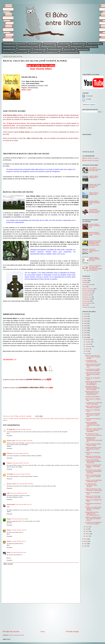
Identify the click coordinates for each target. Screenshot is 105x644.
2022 (86, 323)
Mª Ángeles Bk (11, 430)
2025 (86, 316)
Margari (9, 519)
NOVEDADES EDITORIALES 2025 (14, 44)
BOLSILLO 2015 (22, 52)
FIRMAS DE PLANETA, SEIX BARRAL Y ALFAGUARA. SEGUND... (93, 509)
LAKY (8, 493)
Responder (10, 436)
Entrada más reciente (11, 632)
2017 (86, 335)
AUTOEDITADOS (76, 47)
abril (87, 529)
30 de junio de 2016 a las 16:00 (22, 474)
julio (87, 351)
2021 (86, 326)
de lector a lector (11, 484)
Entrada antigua (72, 632)
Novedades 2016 (69, 419)
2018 (86, 333)
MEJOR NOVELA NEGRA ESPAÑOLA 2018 (95, 226)
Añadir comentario (8, 564)
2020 (86, 328)
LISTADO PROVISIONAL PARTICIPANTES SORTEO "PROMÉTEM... (93, 462)
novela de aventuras (88, 307)
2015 (86, 539)
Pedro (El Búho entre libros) (91, 158)
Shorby (9, 553)
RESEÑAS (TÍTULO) (47, 47)
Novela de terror (87, 297)
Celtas (42, 419)
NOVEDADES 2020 (9, 47)
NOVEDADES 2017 (24, 50)
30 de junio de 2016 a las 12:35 (20, 453)
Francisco (9, 463)
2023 (86, 321)
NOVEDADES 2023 (50, 44)
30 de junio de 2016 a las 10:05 (24, 441)
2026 (86, 314)
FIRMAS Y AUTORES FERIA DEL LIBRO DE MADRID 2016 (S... (93, 519)
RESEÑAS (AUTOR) (79, 44)
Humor (84, 287)
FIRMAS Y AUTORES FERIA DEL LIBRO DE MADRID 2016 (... (93, 477)
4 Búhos (84, 279)
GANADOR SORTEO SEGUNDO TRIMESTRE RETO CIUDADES (93, 388)
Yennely (9, 530)
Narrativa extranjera (88, 289)
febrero (88, 534)
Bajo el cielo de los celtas (33, 419)
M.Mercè (9, 453)
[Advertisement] (41, 617)
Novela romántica (87, 303)
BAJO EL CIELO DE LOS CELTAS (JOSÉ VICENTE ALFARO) (93, 357)
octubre (88, 344)
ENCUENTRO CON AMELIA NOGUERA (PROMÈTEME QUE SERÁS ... (93, 472)
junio (87, 354)
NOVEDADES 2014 (36, 52)
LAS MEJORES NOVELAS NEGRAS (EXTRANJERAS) (95, 211)
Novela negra (86, 301)
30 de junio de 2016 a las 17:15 (24, 505)
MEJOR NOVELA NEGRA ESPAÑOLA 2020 (95, 203)
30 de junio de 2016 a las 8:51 (23, 430)
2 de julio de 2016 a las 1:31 (19, 541)
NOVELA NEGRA (64, 44)
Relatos (84, 305)
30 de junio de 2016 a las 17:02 (19, 493)
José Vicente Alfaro (49, 419)
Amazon (16, 419)
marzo (87, 532)
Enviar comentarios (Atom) (17, 635)
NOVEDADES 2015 (55, 50)
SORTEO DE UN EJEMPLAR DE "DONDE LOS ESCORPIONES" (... (93, 383)
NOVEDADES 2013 (52, 52)
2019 (86, 330)
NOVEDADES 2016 (40, 50)
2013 (86, 544)
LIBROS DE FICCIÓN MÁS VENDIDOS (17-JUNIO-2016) (93, 415)
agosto (88, 349)
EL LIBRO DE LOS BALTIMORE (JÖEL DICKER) (91, 485)
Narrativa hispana (87, 291)
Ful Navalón (10, 474)
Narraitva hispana (59, 419)
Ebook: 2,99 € (26, 90)
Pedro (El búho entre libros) (91, 161)
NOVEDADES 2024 (35, 44)
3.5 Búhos (11, 419)
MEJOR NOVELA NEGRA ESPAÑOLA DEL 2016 (95, 259)
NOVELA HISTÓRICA (95, 44)
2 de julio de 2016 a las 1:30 (19, 530)
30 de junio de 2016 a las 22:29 (20, 519)
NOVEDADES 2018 (9, 50)
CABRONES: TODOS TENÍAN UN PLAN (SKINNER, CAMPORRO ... (94, 430)
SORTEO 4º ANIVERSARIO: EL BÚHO (94, 251)
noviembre (88, 342)
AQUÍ (49, 379)
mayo (87, 527)
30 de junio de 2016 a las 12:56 (20, 463)
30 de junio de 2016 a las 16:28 (25, 484)
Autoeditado (22, 419)
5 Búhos (84, 283)
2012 (86, 546)
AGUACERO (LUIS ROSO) (92, 397)
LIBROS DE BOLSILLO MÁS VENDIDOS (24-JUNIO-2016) (93, 366)
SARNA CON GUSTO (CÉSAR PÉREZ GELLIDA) (95, 186)
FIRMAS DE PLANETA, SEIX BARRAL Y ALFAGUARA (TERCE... (93, 467)
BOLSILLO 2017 (83, 50)
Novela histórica (87, 299)
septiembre (89, 347)
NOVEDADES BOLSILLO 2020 (28, 47)
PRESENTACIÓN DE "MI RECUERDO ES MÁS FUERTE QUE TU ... (92, 393)
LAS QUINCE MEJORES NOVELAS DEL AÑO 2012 (95, 169)
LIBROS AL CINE (62, 47)
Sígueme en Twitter (84, 100)
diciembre (88, 340)
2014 (86, 541)
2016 (86, 337)
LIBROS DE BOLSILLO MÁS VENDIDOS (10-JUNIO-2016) (93, 449)
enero (87, 536)
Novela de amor (87, 295)
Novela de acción (87, 293)
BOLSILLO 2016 (8, 52)
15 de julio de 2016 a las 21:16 (18, 553)
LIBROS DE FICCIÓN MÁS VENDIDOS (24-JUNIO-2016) (93, 374)
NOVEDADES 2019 (91, 47)
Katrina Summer (11, 505)
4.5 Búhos (85, 281)
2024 (86, 319)
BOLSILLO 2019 (69, 50)
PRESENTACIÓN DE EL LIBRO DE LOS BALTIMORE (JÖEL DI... (93, 514)
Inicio (43, 632)
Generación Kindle (87, 285)
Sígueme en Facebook (84, 96)
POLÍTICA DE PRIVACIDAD (69, 52)
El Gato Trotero (11, 441)
